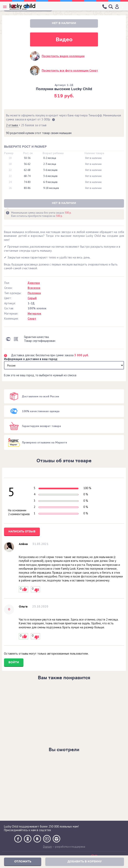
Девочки (34, 283)
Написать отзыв (22, 531)
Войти (14, 662)
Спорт (32, 318)
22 (10, 170)
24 (10, 182)
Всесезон (34, 288)
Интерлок (34, 313)
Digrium (47, 847)
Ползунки (34, 293)
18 (10, 158)
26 (10, 188)
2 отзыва (12, 125)
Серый (32, 298)
